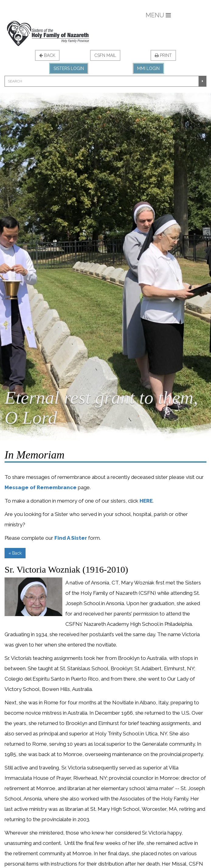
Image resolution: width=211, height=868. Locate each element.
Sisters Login (69, 68)
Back (47, 55)
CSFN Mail (105, 55)
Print (163, 55)
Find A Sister (71, 538)
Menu (158, 15)
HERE (146, 501)
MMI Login (148, 68)
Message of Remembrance (41, 487)
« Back (15, 553)
